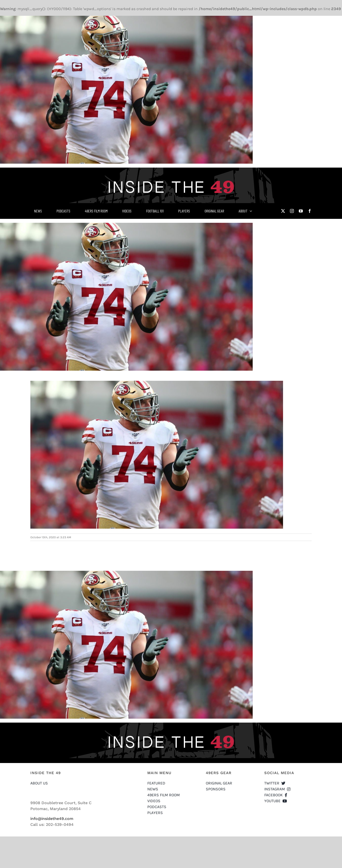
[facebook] (310, 211)
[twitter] (283, 211)
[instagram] (292, 211)
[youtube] (301, 211)
